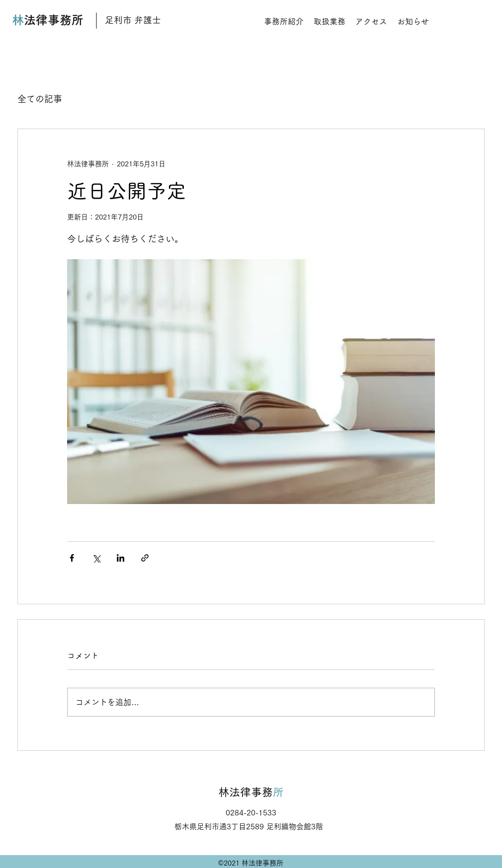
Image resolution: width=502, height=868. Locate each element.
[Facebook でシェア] (72, 558)
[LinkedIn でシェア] (121, 558)
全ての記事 (40, 99)
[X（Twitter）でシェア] (96, 558)
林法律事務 (246, 792)
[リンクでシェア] (145, 558)
